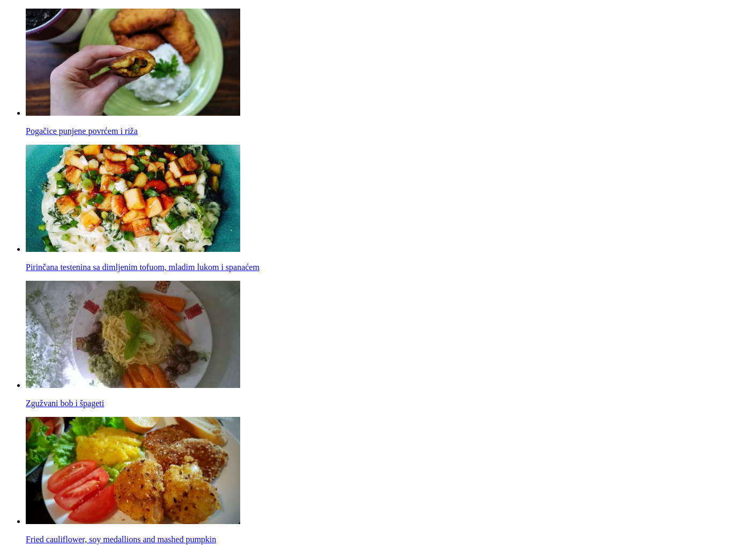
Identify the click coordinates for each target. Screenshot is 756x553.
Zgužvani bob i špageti (65, 403)
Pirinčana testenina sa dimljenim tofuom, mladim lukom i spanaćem (143, 267)
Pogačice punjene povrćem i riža (82, 131)
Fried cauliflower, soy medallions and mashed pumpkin (121, 539)
